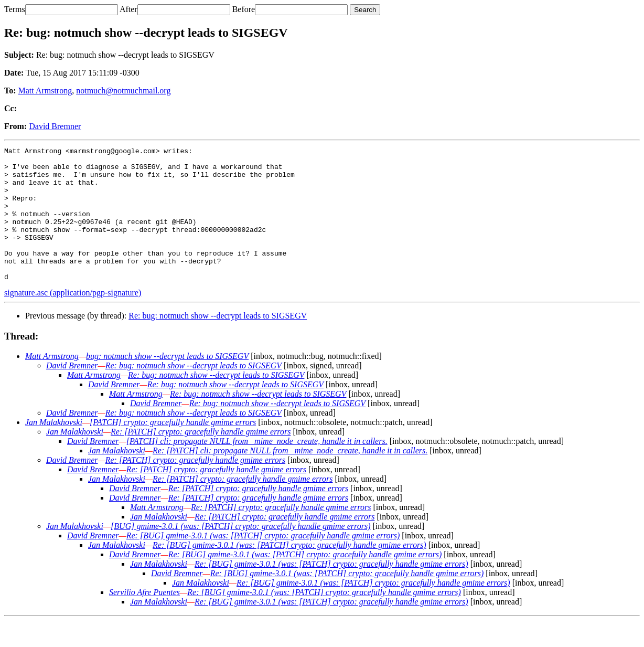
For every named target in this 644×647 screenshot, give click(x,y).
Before (244, 9)
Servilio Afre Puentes (144, 619)
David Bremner (55, 126)
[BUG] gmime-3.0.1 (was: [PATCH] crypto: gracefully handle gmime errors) (240, 553)
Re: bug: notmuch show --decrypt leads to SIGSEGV (218, 342)
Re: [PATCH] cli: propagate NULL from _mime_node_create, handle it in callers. (290, 477)
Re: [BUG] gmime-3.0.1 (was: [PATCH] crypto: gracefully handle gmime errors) (263, 562)
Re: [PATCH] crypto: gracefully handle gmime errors (201, 458)
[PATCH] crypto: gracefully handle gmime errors (173, 449)
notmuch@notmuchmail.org (123, 91)
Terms (15, 9)
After (128, 9)
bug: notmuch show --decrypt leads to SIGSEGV (167, 383)
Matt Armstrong (45, 91)
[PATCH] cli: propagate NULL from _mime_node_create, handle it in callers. (257, 468)
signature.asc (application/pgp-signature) (73, 319)
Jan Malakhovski (54, 449)
